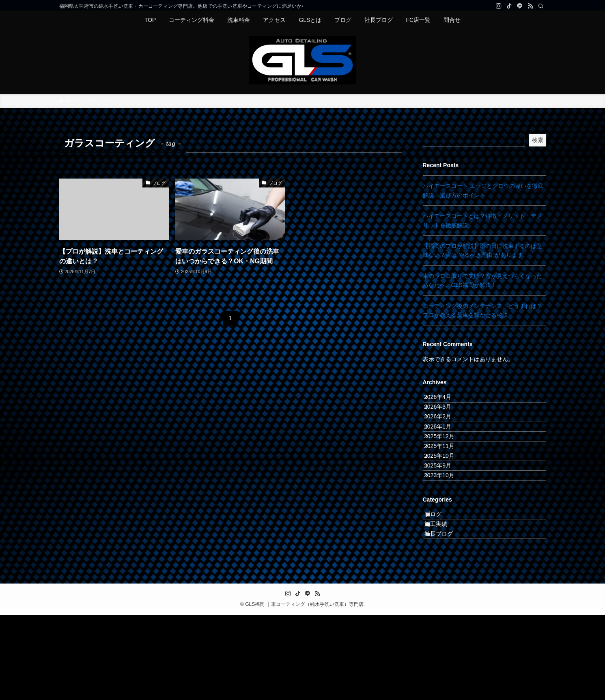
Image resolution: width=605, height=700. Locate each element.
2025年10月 (447, 502)
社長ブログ (447, 615)
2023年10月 (447, 536)
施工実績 (444, 598)
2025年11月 (447, 485)
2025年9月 (445, 519)
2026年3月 (445, 418)
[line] (520, 6)
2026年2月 (445, 434)
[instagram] (499, 6)
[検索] (541, 6)
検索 (538, 140)
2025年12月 (447, 468)
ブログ (441, 582)
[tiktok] (509, 6)
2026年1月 (445, 451)
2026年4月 (445, 401)
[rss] (530, 6)
